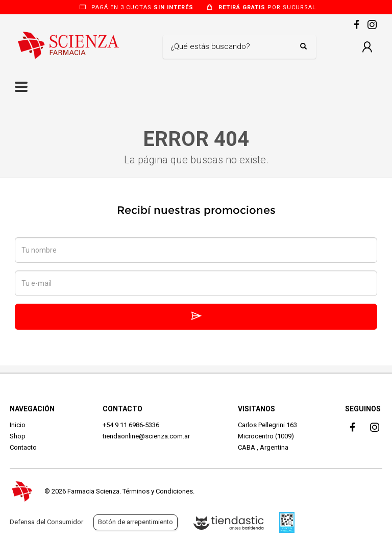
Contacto (23, 447)
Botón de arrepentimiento (136, 522)
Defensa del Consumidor (46, 522)
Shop (18, 436)
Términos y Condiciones (158, 491)
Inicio (18, 425)
